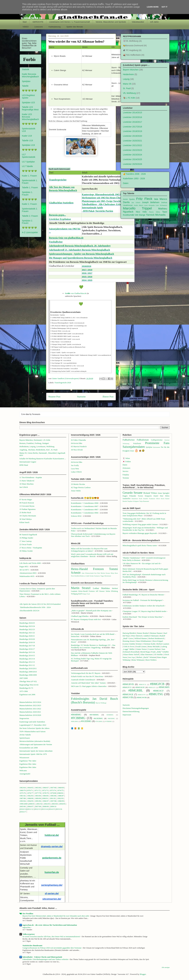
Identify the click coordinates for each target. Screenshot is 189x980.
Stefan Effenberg (112, 591)
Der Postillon (28, 914)
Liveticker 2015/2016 (133, 117)
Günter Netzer (141, 649)
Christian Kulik (149, 644)
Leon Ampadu (149, 205)
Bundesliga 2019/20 (27, 639)
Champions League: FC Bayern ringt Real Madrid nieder (144, 611)
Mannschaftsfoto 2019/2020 (30, 715)
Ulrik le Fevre (129, 646)
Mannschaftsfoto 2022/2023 (30, 705)
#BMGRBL (136, 690)
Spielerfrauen (25, 738)
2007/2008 (24, 678)
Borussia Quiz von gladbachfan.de (66, 238)
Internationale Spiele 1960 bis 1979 (33, 754)
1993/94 (23, 801)
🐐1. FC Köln (129, 98)
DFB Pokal (24, 465)
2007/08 (38, 806)
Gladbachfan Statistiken (61, 203)
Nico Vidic (141, 212)
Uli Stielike (158, 654)
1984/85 (46, 796)
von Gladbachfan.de (76, 293)
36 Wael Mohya (26, 519)
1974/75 (60, 790)
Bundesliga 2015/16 (27, 652)
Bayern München (131, 70)
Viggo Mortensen (106, 576)
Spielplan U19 (28, 145)
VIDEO (26, 27)
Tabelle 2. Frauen (30, 216)
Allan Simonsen (146, 654)
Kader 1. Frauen (29, 176)
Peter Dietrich (137, 636)
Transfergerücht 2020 (63, 383)
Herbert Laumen (163, 644)
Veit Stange (140, 215)
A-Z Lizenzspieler (30, 232)
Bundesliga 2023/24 (27, 626)
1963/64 (23, 788)
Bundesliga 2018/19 (27, 642)
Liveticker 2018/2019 (133, 131)
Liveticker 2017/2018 (133, 127)
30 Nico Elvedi (77, 450)
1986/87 (61, 796)
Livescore (39, 27)
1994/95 (30, 801)
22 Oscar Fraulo (26, 544)
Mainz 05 (127, 84)
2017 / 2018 (87, 270)
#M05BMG (111, 719)
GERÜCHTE (38, 22)
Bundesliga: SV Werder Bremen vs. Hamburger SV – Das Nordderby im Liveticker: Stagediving (93, 646)
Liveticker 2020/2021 (133, 141)
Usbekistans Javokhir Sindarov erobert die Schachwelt (143, 606)
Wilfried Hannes (141, 638)
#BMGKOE (140, 687)
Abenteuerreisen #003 (28, 573)
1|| (26, 809)
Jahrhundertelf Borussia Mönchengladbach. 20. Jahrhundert (80, 246)
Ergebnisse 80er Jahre (28, 764)
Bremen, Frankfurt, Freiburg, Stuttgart (34, 443)
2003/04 (55, 804)
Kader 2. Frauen (29, 204)
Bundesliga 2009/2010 (28, 672)
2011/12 (30, 809)
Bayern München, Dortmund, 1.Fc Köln (35, 440)
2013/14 (45, 809)
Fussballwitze (56, 242)
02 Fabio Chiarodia (78, 440)
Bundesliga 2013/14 (27, 659)
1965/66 (38, 788)
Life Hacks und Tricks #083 (30, 563)
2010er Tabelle (25, 735)
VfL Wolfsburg (129, 93)
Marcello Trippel (137, 208)
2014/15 (52, 809)
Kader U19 (27, 136)
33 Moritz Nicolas (78, 484)
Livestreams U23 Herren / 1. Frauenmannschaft (69, 22)
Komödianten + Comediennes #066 (85, 513)
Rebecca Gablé (85, 576)
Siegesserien (24, 718)
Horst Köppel (158, 641)
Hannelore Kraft (137, 499)
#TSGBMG (99, 721)
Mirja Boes (114, 573)
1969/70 (23, 790)
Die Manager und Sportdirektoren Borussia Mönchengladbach (81, 258)
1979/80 (53, 793)
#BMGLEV (152, 687)
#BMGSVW (142, 695)
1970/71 (30, 790)
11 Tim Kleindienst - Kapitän (31, 477)
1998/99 (61, 801)
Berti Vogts (132, 657)
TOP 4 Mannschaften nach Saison (32, 731)
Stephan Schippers (133, 501)
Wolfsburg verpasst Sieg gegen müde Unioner (140, 524)
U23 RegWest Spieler (28, 97)
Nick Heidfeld (75, 576)
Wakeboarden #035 (27, 576)
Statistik (26, 69)
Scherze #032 (76, 516)
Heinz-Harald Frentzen (87, 569)
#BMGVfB (128, 697)
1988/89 (30, 798)
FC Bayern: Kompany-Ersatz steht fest (86, 619)
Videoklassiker (138, 22)
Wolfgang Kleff (76, 594)
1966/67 (46, 788)
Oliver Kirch (160, 499)
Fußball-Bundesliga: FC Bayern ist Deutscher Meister (143, 595)
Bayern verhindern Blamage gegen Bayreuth (140, 533)
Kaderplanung (55, 27)
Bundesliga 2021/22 (27, 633)
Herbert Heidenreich (156, 638)
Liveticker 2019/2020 (133, 136)
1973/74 (53, 790)
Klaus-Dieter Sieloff (131, 654)
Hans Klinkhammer (144, 641)
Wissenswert (24, 758)
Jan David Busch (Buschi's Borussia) (94, 700)
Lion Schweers (161, 205)
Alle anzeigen (166, 967)
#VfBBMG (109, 721)
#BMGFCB (157, 684)
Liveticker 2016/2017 (133, 122)
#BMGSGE (128, 694)
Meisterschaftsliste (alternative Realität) (35, 741)
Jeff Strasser (100, 591)
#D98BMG (110, 715)
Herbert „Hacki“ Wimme (146, 657)
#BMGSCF (158, 691)
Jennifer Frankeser (149, 499)
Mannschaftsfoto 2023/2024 (30, 702)
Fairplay (126, 475)
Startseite (81, 397)
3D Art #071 (24, 570)
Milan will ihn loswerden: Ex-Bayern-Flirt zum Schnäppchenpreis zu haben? (89, 550)
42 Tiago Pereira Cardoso (81, 487)
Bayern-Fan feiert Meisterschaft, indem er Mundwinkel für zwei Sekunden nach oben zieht (56, 916)
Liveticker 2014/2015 (133, 113)
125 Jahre (154, 22)
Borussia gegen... (58, 215)
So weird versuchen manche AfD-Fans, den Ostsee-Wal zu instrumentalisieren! (52, 937)
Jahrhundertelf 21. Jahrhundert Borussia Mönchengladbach (80, 250)
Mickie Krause (105, 573)
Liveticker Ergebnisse (60, 219)
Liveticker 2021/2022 (133, 145)
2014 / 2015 (87, 280)
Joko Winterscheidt (88, 573)
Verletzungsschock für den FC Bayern (86, 673)
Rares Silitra (155, 212)
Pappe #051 (24, 567)
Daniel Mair (158, 496)
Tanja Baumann (144, 501)
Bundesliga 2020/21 (27, 636)
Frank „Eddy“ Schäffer (160, 652)
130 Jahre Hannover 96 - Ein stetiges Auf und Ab (141, 563)
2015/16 (59, 809)
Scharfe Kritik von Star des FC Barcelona (87, 676)
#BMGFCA (143, 684)
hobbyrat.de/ (52, 835)
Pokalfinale (137, 444)
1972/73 (45, 790)
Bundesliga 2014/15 (27, 655)
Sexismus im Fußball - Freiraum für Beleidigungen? (143, 600)
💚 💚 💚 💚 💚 (29, 91)
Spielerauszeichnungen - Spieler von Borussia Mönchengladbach (82, 254)
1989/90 (38, 798)
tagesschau (27, 927)
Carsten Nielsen (154, 649)
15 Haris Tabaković (27, 481)
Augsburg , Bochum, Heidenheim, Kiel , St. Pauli (39, 450)
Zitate (132, 451)
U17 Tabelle (27, 166)
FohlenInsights (80, 699)
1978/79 (46, 793)
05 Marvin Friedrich (79, 446)
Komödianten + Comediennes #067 (85, 506)
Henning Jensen (129, 641)
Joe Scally (75, 465)
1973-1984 (24, 691)
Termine (126, 478)
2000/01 (32, 804)
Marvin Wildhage (101, 703)
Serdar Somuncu (95, 576)
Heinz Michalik (154, 646)
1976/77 (30, 793)
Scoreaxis (36, 414)
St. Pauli (127, 88)
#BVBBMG (94, 715)
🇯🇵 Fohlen (127, 462)
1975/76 (23, 793)
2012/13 (37, 809)
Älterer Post (108, 397)
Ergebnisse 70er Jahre (28, 761)
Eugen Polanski (129, 496)
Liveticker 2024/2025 (133, 159)
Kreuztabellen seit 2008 (29, 748)
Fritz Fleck (144, 199)
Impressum (127, 715)
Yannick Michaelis (156, 215)
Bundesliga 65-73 (26, 688)
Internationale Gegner (28, 462)
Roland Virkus (150, 493)
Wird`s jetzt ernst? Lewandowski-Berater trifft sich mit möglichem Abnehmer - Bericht (92, 555)
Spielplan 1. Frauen (27, 193)
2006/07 (30, 806)
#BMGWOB (142, 697)
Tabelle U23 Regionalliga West (30, 108)
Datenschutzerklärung (131, 711)
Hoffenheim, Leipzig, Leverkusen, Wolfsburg (37, 446)
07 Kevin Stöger (26, 499)
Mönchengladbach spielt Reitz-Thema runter (140, 545)
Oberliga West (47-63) (28, 681)
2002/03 (47, 804)
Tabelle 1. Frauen (30, 187)
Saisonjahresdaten (134, 447)
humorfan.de (52, 872)
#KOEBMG (98, 718)
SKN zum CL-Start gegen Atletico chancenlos (89, 686)
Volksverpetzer (29, 934)
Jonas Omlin (76, 491)
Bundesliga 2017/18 (27, 646)
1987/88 (23, 798)
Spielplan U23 (28, 103)
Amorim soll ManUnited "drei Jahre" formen (88, 683)
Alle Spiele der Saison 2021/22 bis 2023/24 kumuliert (40, 604)
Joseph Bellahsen (151, 202)
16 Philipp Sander (26, 538)
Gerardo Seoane (133, 493)
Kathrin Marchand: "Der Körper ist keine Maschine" (143, 617)
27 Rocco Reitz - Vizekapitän (31, 548)
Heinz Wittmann (138, 660)
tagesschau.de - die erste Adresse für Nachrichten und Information (50, 925)
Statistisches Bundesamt (32, 945)
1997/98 (53, 801)
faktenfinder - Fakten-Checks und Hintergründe (42, 957)
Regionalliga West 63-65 (29, 685)
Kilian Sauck (25, 522)
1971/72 (38, 790)
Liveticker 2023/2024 (133, 155)
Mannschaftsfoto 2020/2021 (30, 712)
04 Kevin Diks (77, 443)
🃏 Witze (126, 458)
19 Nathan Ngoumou (28, 509)
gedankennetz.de (52, 858)
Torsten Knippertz (145, 496)
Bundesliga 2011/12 (27, 665)
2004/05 (62, 804)
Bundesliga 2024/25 (27, 623)
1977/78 (38, 793)
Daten (126, 183)
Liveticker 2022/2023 (133, 150)
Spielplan (26, 81)
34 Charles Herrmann (28, 516)
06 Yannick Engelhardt (28, 535)
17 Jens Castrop (26, 541)
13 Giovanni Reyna (27, 506)
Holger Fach (86, 594)
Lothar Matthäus (101, 588)
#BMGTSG (156, 694)
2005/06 (23, 806)
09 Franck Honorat (27, 503)
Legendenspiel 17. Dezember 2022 (33, 725)
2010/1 (22, 809)
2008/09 (46, 806)
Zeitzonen (126, 468)
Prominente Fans (157, 443)
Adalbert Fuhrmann (151, 636)
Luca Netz (75, 469)
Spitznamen (157, 447)
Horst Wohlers (151, 660)
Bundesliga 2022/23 (27, 629)
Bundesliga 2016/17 (27, 649)
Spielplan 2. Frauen (27, 222)
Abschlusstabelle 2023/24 (29, 611)
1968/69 (61, 788)
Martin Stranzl (81, 588)
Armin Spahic (129, 199)
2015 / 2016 (87, 277)
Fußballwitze (129, 440)
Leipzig (126, 79)
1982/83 (30, 796)
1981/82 (23, 796)
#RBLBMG (75, 721)
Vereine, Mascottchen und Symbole (111, 22)
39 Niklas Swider (26, 551)
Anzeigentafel (25, 774)
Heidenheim (129, 74)
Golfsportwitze (157, 440)
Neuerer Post (54, 397)
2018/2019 (87, 266)
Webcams (23, 770)
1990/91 (45, 798)
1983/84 (38, 796)
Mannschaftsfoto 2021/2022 (30, 709)
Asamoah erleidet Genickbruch (83, 680)
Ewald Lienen (141, 646)
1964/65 (30, 788)
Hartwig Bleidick (129, 633)
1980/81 (60, 793)
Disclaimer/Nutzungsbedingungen (136, 708)
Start (25, 22)
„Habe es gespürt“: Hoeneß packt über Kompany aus (91, 611)
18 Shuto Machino (27, 484)
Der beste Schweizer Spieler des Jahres (34, 728)
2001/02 (39, 804)
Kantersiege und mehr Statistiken (32, 722)
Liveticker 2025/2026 (133, 164)
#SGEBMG (86, 721)
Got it (164, 7)
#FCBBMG (78, 718)
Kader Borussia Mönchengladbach (30, 75)
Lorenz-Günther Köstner (132, 644)
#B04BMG (76, 715)
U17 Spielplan (28, 162)
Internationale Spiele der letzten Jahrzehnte (36, 751)
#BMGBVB (128, 684)
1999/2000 (24, 804)
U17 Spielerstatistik (29, 156)
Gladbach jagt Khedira (80, 616)
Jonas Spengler (164, 493)
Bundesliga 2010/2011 (28, 668)
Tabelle (25, 86)
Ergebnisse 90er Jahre (28, 767)
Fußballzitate (143, 440)
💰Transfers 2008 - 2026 (134, 174)
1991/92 (53, 798)
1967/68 (53, 788)
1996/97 (46, 801)
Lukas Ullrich (76, 472)
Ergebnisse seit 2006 (27, 694)
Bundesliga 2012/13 (27, 662)
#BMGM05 (164, 687)
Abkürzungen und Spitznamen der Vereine (36, 744)
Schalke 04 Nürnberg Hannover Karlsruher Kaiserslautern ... (43, 459)
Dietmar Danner (156, 633)
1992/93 (60, 798)
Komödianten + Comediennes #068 (85, 503)
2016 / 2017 (87, 273)
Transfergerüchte (58, 180)
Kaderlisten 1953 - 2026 (134, 179)
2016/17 (23, 812)
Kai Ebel (97, 573)
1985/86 (53, 796)
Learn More (153, 7)
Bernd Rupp (145, 652)
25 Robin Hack (25, 512)
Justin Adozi (138, 205)
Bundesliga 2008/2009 (28, 675)
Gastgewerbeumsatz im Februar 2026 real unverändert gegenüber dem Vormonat (52, 948)
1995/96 (38, 801)
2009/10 (53, 806)
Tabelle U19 (27, 141)
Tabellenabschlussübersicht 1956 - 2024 (36, 607)
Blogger (143, 974)
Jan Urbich (136, 203)
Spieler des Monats (75, 27)
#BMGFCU (127, 687)
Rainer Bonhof (143, 633)
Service (125, 471)
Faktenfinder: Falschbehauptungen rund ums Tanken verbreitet (46, 959)
